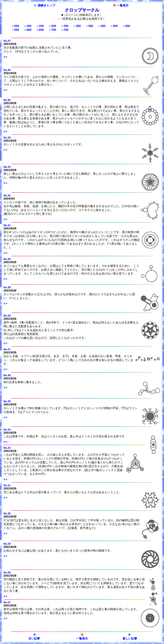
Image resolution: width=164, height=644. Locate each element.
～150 (40, 26)
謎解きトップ (45, 5)
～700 (52, 30)
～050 (15, 26)
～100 (28, 26)
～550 (15, 30)
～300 (77, 26)
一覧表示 (121, 5)
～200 (52, 26)
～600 (28, 30)
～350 (89, 26)
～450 (114, 26)
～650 (40, 30)
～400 (102, 26)
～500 (126, 26)
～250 (65, 26)
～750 (65, 30)
